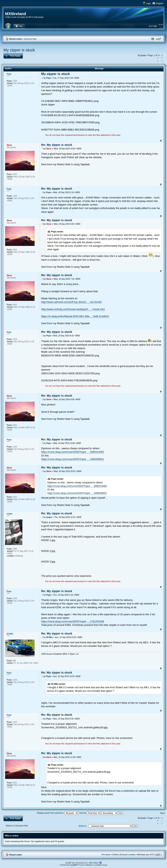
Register (160, 3)
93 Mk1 (49, 637)
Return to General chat (17, 826)
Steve (49, 149)
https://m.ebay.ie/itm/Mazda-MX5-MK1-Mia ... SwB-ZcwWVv (75, 316)
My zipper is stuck (19, 50)
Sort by (90, 813)
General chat (30, 39)
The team (106, 854)
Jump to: (83, 826)
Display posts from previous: (58, 813)
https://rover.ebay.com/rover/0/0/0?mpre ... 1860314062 (73, 452)
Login (148, 3)
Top (161, 140)
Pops (49, 78)
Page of (153, 55)
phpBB (74, 865)
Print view (153, 39)
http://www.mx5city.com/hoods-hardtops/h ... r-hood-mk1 (73, 309)
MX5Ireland (16, 14)
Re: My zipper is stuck (57, 145)
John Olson (94, 863)
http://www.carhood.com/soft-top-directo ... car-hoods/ (72, 302)
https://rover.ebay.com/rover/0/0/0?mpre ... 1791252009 (73, 621)
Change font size (159, 39)
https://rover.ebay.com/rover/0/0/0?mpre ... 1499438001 (73, 459)
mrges (49, 517)
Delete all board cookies (124, 854)
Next (162, 813)
